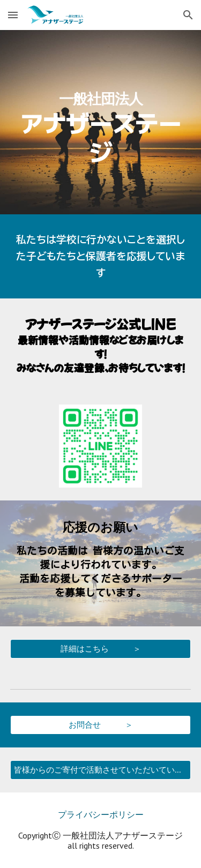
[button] (13, 15)
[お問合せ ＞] (101, 725)
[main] (101, 122)
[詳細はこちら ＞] (101, 649)
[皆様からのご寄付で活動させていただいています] (101, 770)
